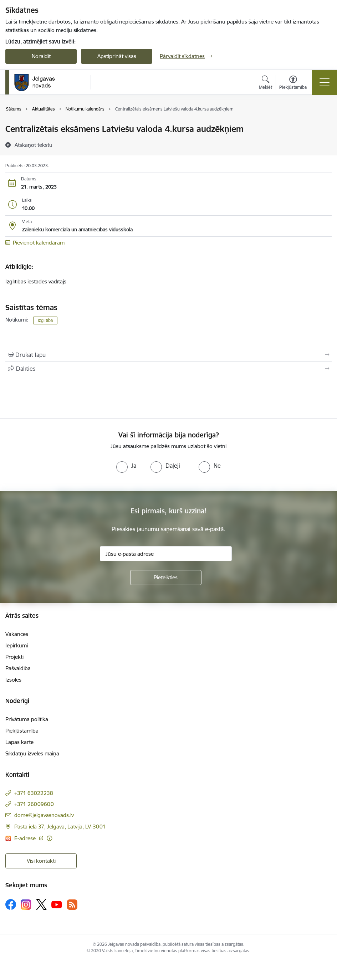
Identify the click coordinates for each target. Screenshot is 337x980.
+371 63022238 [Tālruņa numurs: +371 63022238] (34, 793)
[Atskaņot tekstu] (34, 145)
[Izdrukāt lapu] (168, 355)
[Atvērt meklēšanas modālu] (265, 83)
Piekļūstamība (22, 731)
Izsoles (13, 680)
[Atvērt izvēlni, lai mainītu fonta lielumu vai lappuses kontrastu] (293, 83)
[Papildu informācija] (49, 838)
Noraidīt (41, 56)
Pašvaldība (18, 668)
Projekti (14, 657)
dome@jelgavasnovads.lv (44, 815)
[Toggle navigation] (325, 82)
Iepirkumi (17, 645)
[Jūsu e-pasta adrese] (166, 554)
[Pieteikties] (166, 578)
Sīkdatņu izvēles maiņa (32, 753)
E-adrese (26, 838)
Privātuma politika (27, 719)
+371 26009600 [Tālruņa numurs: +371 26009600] (34, 804)
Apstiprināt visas (117, 56)
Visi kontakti (41, 861)
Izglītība (45, 320)
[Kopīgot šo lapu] (168, 369)
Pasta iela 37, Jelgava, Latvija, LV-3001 (60, 827)
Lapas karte (19, 742)
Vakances (17, 634)
